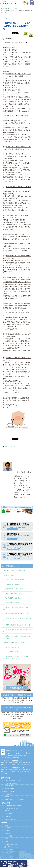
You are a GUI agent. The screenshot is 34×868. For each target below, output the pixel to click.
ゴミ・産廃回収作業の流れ (10, 783)
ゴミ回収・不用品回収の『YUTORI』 (13, 805)
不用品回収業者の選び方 (11, 652)
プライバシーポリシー (9, 850)
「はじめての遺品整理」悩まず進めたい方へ (17, 614)
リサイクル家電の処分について (13, 593)
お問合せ (6, 842)
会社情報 (6, 825)
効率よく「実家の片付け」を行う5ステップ (17, 643)
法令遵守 (6, 839)
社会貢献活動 (7, 833)
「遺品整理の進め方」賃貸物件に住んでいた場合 (17, 630)
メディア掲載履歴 (8, 836)
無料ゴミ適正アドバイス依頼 (11, 847)
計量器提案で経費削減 (9, 786)
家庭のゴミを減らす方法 (11, 575)
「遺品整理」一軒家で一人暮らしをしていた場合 (17, 619)
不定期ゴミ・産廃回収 (9, 791)
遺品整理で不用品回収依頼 (12, 603)
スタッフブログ (10, 447)
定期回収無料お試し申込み (10, 819)
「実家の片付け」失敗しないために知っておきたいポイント (17, 637)
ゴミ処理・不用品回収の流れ (11, 808)
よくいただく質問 (8, 794)
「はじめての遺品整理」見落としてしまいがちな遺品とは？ (17, 608)
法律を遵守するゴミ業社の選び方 (14, 589)
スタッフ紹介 (7, 828)
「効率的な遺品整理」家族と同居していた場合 (18, 625)
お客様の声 (6, 797)
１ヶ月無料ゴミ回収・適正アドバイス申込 (14, 800)
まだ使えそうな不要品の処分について (15, 580)
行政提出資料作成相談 (9, 789)
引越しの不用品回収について (13, 647)
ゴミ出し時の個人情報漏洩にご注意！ (15, 584)
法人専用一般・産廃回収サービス (12, 780)
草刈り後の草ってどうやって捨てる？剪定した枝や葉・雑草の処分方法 (17, 657)
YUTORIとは (7, 816)
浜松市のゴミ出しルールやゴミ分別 (15, 571)
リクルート (6, 831)
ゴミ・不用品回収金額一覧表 (13, 598)
